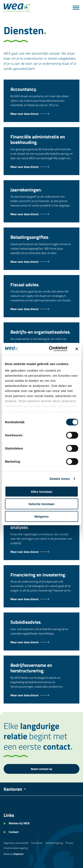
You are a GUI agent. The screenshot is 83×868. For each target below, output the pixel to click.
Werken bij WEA (19, 823)
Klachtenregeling (54, 843)
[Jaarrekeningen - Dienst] (42, 214)
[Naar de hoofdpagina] (17, 8)
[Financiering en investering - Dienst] (42, 599)
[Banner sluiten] (77, 349)
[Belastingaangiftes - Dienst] (42, 262)
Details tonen (60, 479)
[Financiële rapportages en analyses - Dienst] (42, 552)
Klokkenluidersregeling (16, 848)
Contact (14, 832)
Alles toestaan (42, 491)
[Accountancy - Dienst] (42, 114)
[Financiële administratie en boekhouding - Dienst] (42, 167)
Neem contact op (41, 769)
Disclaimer (37, 843)
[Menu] (76, 8)
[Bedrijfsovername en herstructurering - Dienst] (42, 695)
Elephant (18, 854)
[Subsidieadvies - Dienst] (42, 642)
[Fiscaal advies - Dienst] (42, 309)
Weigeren (41, 516)
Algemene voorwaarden (16, 843)
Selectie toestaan (41, 504)
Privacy (69, 843)
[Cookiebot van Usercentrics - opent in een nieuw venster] (50, 349)
